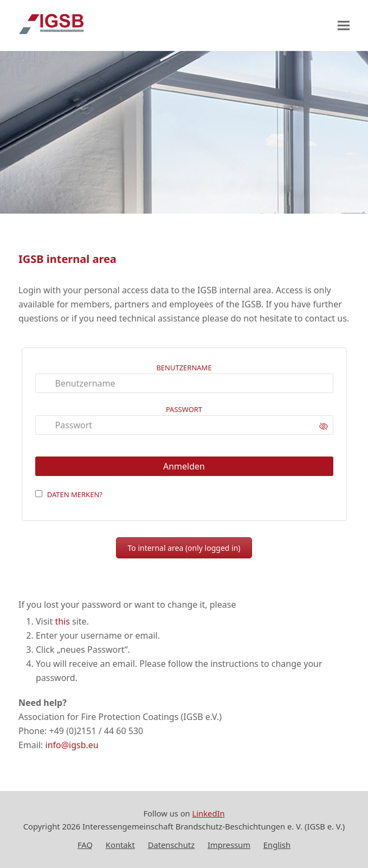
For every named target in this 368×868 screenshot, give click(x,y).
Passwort (184, 409)
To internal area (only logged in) (184, 548)
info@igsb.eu (72, 745)
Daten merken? (75, 494)
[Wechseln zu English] (277, 845)
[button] (344, 26)
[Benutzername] (184, 383)
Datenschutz (171, 845)
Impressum (229, 845)
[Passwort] (184, 425)
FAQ (85, 845)
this (62, 621)
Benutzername (184, 368)
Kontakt (120, 845)
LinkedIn (209, 813)
